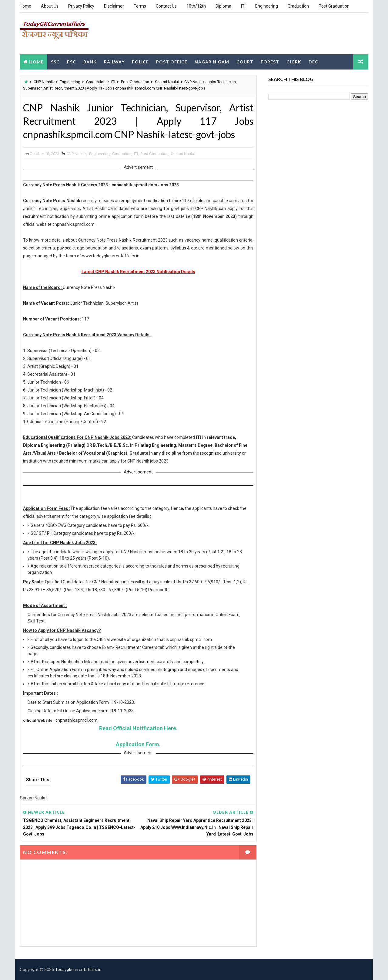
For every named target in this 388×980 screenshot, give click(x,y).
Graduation (298, 6)
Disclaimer (114, 6)
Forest (270, 62)
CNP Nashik (44, 82)
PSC (72, 62)
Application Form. (138, 744)
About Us (50, 6)
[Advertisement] (258, 33)
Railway (114, 62)
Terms (140, 6)
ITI (243, 6)
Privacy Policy (81, 6)
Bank (90, 62)
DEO (314, 62)
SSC (55, 62)
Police (140, 62)
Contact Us (166, 6)
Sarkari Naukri (167, 82)
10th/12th (196, 6)
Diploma (223, 6)
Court (245, 62)
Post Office (172, 62)
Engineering (267, 6)
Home (25, 6)
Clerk (294, 62)
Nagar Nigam (212, 62)
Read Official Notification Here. (138, 728)
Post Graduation (334, 6)
